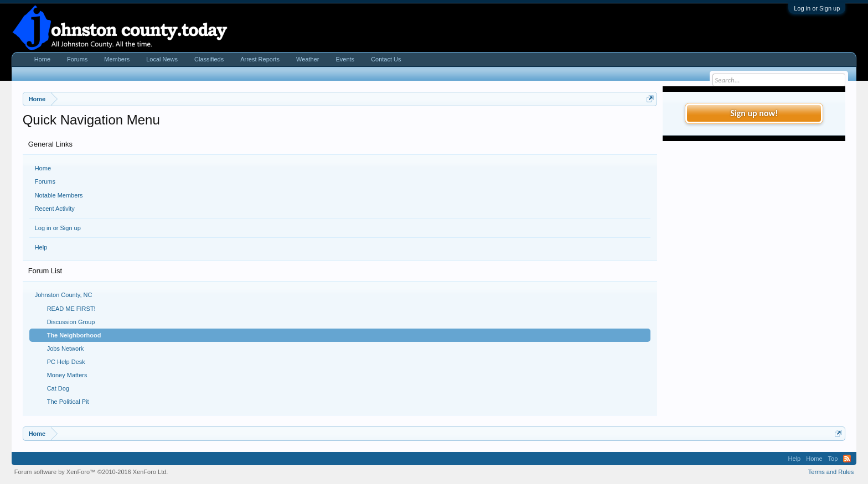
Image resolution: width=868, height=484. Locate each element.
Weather (308, 59)
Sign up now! (754, 113)
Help (41, 247)
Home (43, 168)
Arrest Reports (260, 59)
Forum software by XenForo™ (91, 472)
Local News (162, 59)
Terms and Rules (831, 472)
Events (345, 59)
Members (117, 59)
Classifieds (209, 59)
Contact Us (386, 59)
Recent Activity (55, 209)
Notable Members (59, 195)
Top (833, 459)
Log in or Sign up (817, 8)
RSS (847, 459)
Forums (45, 181)
